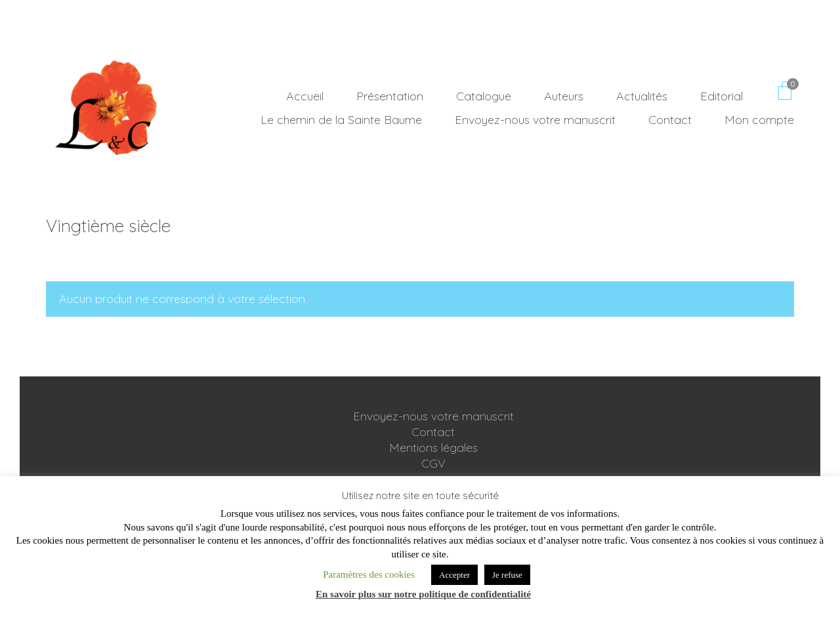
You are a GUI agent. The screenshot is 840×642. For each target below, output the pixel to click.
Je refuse (507, 575)
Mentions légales (433, 448)
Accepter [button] (454, 575)
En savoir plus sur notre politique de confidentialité (423, 594)
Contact (433, 432)
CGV (433, 464)
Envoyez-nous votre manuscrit (433, 417)
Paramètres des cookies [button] (369, 574)
